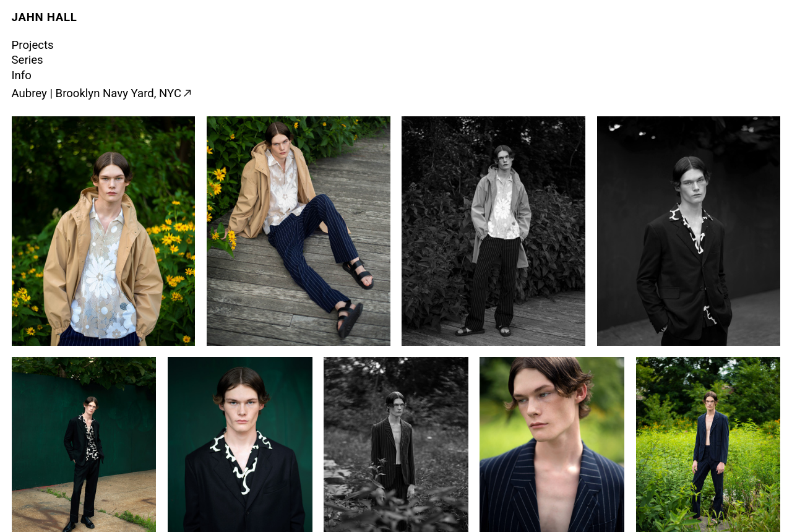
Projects (33, 45)
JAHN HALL (45, 17)
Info (22, 75)
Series (28, 60)
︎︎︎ (187, 93)
